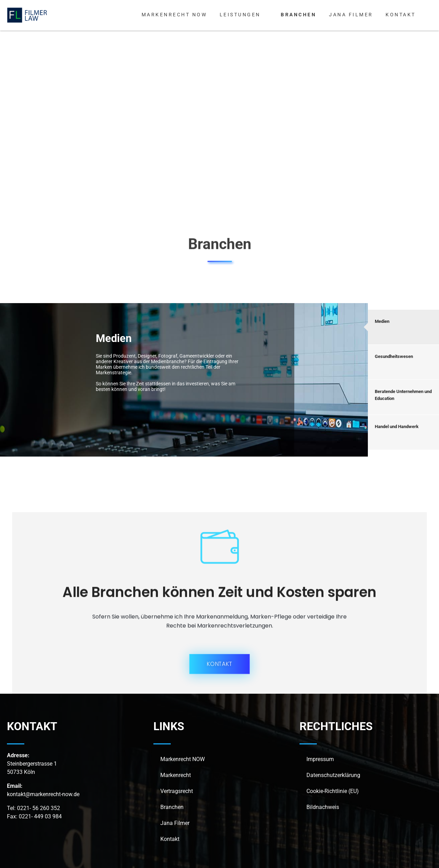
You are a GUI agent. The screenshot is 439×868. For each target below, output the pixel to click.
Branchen (172, 807)
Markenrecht (176, 775)
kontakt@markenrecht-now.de (43, 794)
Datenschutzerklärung (333, 775)
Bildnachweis (323, 807)
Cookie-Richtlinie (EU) (333, 791)
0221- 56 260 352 (39, 808)
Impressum (320, 759)
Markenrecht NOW (183, 759)
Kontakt (170, 839)
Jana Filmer (175, 823)
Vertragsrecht (177, 791)
